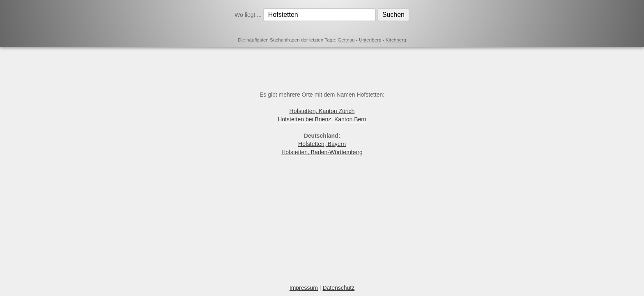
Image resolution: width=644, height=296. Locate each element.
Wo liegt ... (249, 15)
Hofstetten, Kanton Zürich (322, 111)
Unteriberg (370, 40)
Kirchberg (396, 40)
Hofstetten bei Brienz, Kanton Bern (322, 119)
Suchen (393, 15)
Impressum (304, 288)
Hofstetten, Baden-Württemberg (322, 152)
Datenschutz (338, 288)
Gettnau (346, 40)
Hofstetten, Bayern (322, 144)
